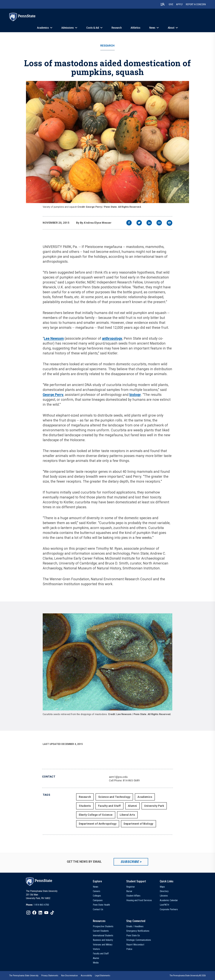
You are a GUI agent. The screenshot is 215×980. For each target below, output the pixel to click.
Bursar (129, 891)
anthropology (112, 339)
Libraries (164, 896)
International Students (103, 935)
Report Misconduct (135, 945)
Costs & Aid (93, 28)
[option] (37, 905)
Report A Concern (196, 4)
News (152, 28)
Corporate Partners (169, 909)
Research (117, 28)
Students (85, 806)
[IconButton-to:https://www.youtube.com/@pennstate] (46, 913)
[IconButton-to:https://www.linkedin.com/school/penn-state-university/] (40, 913)
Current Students (101, 931)
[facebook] (129, 223)
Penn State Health (101, 905)
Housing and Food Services (139, 900)
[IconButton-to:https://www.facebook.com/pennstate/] (34, 913)
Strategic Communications (139, 940)
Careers (97, 891)
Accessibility (86, 976)
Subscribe (130, 862)
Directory (164, 891)
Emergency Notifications (138, 931)
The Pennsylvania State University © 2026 (188, 976)
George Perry (53, 395)
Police (129, 949)
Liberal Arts (127, 815)
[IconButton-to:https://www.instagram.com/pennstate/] (28, 913)
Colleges (97, 896)
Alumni (133, 806)
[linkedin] (149, 223)
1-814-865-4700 (41, 905)
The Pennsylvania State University (24, 976)
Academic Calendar (169, 900)
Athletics (135, 28)
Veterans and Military (103, 945)
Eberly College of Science (96, 815)
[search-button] (163, 4)
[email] (159, 223)
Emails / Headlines (135, 926)
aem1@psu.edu (118, 777)
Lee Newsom (54, 339)
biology (135, 395)
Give (171, 4)
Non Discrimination (70, 976)
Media (96, 963)
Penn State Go (133, 935)
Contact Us (98, 909)
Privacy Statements (50, 976)
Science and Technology (114, 797)
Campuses (98, 900)
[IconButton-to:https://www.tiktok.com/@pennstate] (52, 913)
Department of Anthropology (98, 824)
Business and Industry (103, 940)
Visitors (96, 949)
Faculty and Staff (109, 806)
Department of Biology (138, 824)
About (171, 28)
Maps (162, 887)
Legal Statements (103, 976)
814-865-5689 (131, 780)
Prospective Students (103, 926)
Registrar (131, 887)
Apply (179, 4)
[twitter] (139, 223)
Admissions (68, 28)
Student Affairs (133, 896)
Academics (43, 28)
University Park (154, 806)
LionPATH (164, 905)
